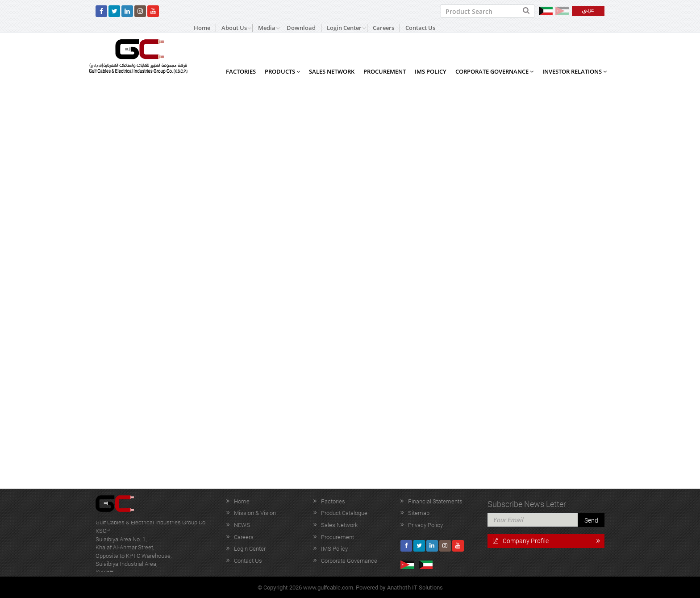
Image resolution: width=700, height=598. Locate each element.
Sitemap (419, 513)
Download (301, 28)
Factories (241, 71)
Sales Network (332, 71)
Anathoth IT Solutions (415, 587)
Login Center (250, 548)
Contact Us (420, 28)
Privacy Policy (425, 525)
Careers (383, 28)
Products (282, 71)
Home (202, 28)
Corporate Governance (494, 71)
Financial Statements (435, 501)
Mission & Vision (255, 513)
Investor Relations (575, 71)
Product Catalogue (344, 513)
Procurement (385, 71)
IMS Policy (431, 71)
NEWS (242, 525)
